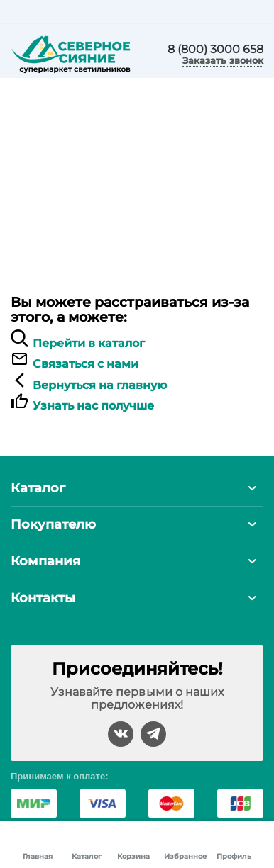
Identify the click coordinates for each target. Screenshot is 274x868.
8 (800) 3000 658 (215, 50)
